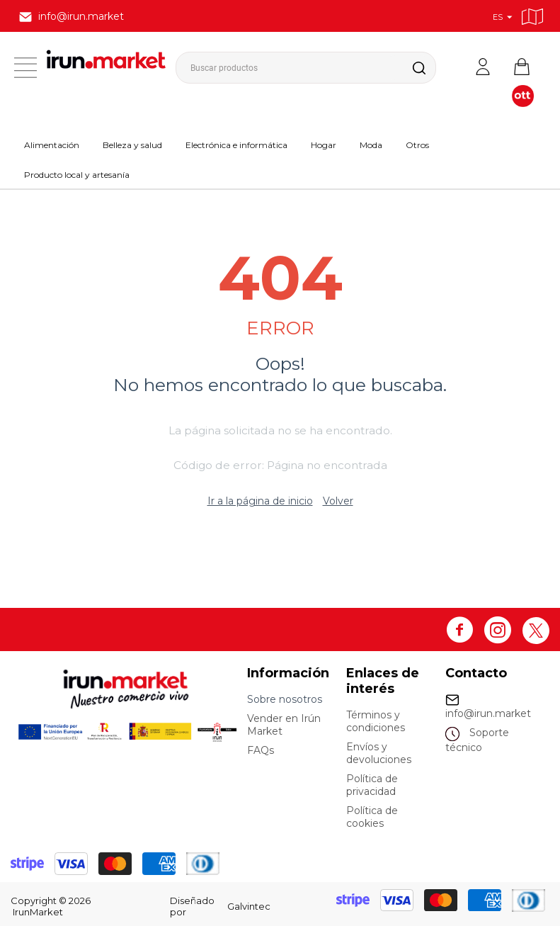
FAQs (261, 750)
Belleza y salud (132, 145)
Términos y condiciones (376, 721)
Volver (338, 501)
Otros (417, 145)
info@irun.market (488, 713)
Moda (371, 145)
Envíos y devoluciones (379, 753)
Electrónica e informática (236, 145)
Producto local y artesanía (77, 175)
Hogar (324, 145)
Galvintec (249, 906)
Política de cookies (372, 817)
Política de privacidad (372, 785)
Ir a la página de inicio (260, 501)
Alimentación (52, 145)
